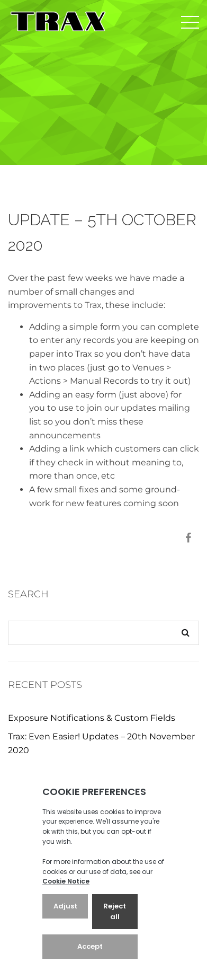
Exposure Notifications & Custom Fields (92, 718)
